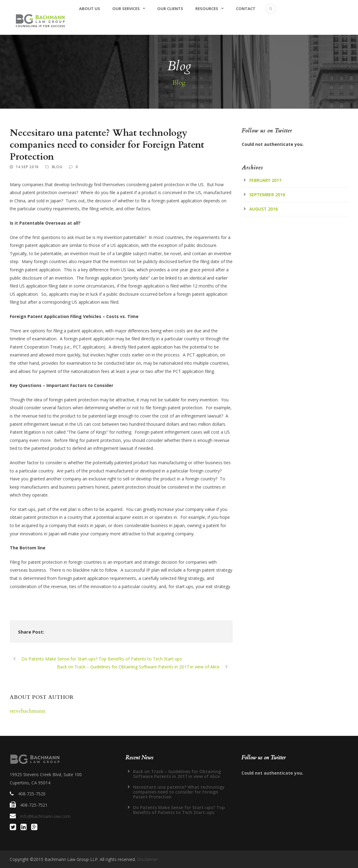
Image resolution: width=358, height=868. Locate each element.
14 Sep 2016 (27, 167)
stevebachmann (27, 711)
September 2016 (267, 195)
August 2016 (264, 209)
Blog (57, 167)
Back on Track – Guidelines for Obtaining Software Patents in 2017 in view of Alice (177, 774)
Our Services (126, 9)
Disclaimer (147, 859)
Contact (246, 9)
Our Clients (170, 9)
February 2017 (265, 180)
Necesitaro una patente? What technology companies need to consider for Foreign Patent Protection (179, 792)
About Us (90, 9)
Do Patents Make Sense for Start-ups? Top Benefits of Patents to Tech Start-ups (179, 810)
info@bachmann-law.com (45, 816)
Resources (207, 9)
